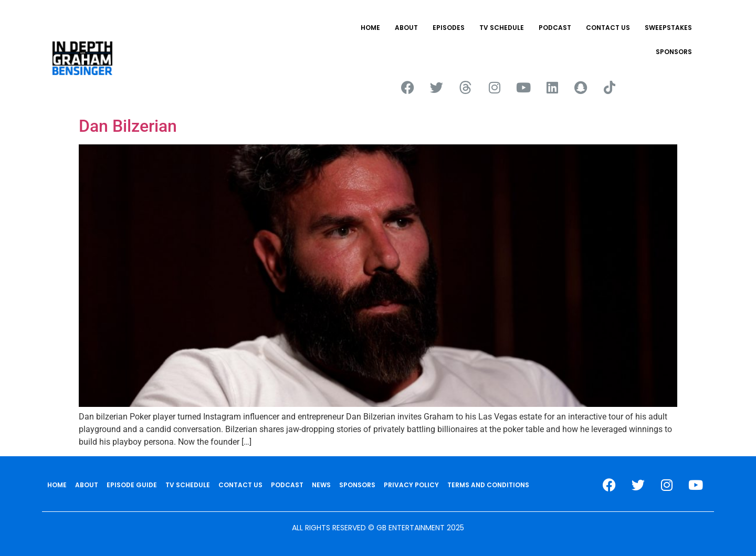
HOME (370, 28)
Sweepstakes (668, 28)
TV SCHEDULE (502, 28)
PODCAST (555, 28)
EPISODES (449, 28)
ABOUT (406, 28)
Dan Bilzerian (128, 126)
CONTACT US (608, 28)
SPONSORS (674, 52)
